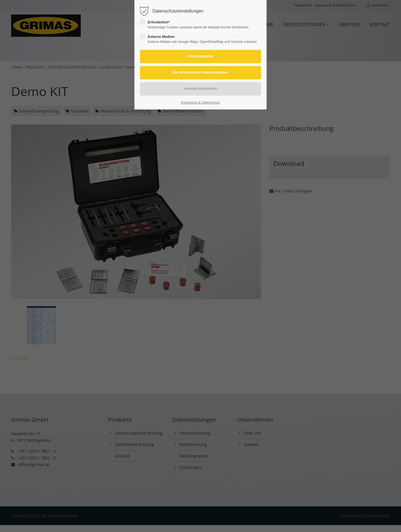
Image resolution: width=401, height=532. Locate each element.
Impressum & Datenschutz (201, 103)
